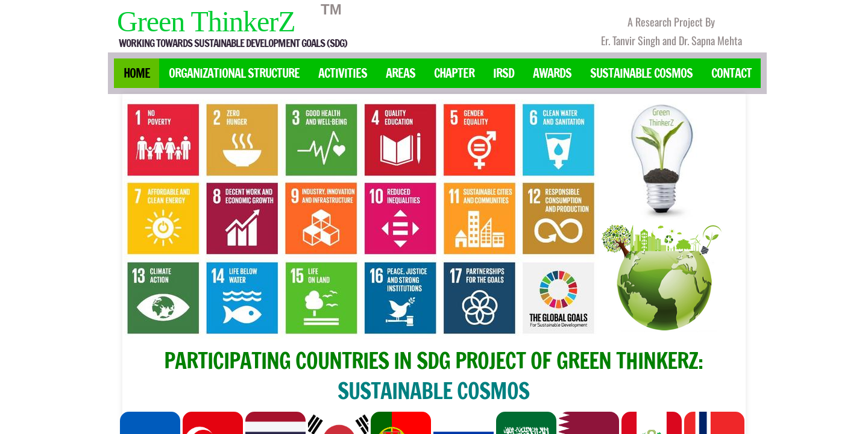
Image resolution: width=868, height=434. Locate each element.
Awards (552, 73)
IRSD (504, 73)
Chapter (454, 73)
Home (137, 73)
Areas (401, 73)
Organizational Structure (234, 73)
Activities (343, 73)
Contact (731, 73)
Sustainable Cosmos (641, 73)
